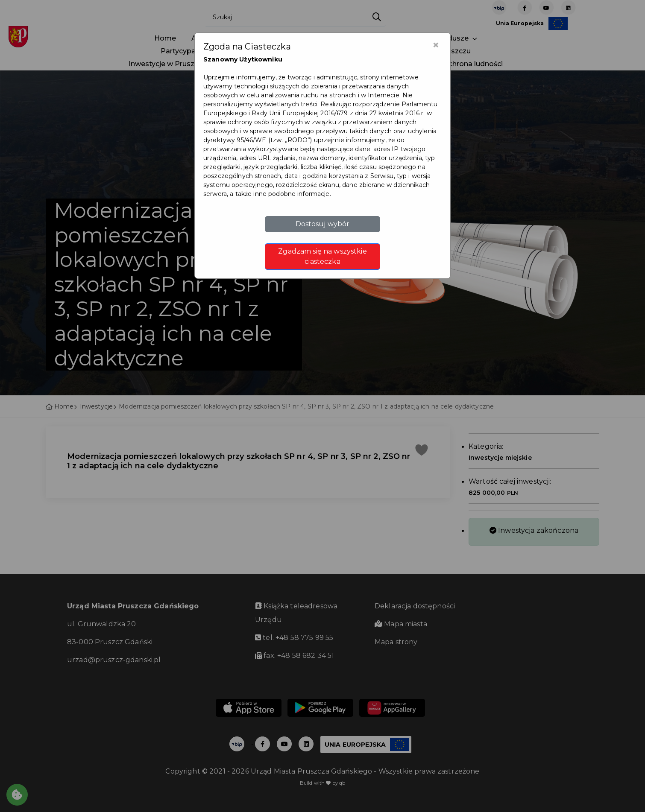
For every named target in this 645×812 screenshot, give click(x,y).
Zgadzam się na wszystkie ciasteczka (322, 256)
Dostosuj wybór (323, 224)
